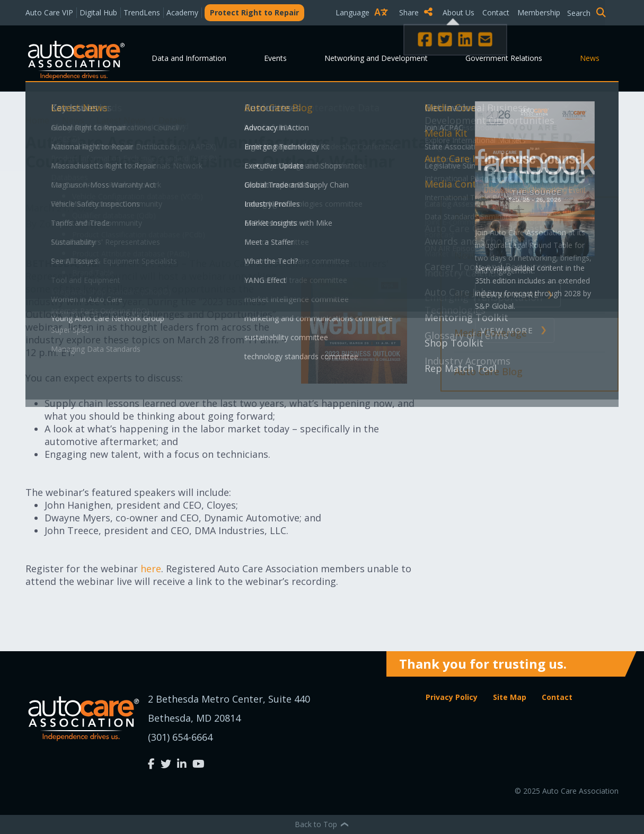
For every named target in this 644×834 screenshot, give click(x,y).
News (590, 58)
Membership (539, 12)
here (151, 569)
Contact (496, 12)
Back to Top (322, 824)
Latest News (122, 120)
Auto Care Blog (488, 371)
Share (416, 12)
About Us (458, 12)
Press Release (485, 217)
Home (38, 120)
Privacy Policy (452, 697)
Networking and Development (376, 58)
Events (275, 58)
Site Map (510, 697)
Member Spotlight (496, 294)
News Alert (479, 255)
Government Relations (504, 58)
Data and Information (189, 58)
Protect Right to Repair (254, 12)
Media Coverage (491, 333)
